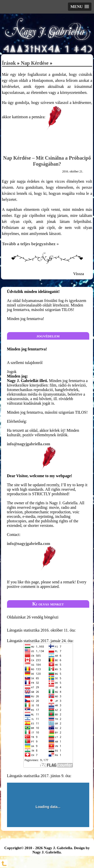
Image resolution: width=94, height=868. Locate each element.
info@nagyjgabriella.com (48, 456)
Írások (9, 63)
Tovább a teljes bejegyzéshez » (30, 244)
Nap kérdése (35, 63)
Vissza (79, 274)
